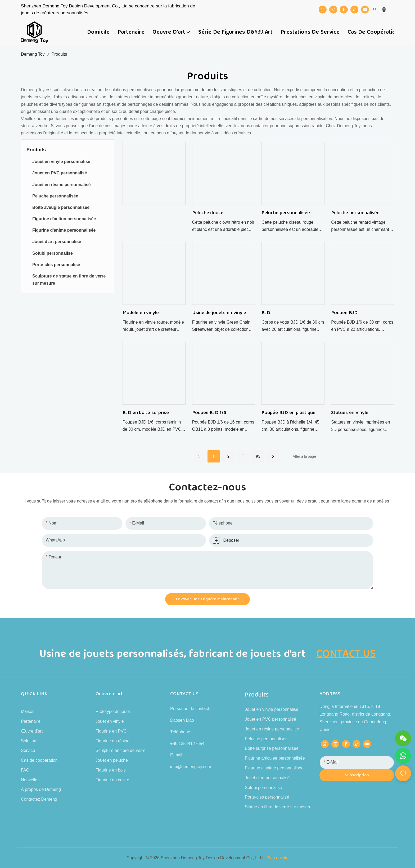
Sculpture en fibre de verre (121, 750)
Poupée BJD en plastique (288, 413)
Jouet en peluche (112, 760)
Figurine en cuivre (112, 780)
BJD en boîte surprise (146, 413)
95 (258, 456)
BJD (266, 313)
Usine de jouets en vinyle (219, 313)
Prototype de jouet (113, 711)
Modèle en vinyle (141, 313)
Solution (29, 741)
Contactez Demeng (39, 799)
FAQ (25, 770)
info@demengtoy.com (191, 767)
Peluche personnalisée (286, 213)
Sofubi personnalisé (263, 788)
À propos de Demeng (41, 789)
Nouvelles (30, 780)
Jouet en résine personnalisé (272, 729)
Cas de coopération (39, 760)
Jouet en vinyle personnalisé (272, 709)
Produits (59, 54)
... (243, 453)
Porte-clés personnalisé (267, 797)
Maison (28, 711)
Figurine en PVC (111, 731)
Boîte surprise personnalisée (272, 748)
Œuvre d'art (32, 731)
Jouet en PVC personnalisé (270, 719)
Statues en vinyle (350, 413)
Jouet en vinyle (110, 721)
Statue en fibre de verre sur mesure (278, 807)
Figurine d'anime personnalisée (274, 768)
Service (28, 750)
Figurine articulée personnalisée (275, 758)
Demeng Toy (33, 54)
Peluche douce (208, 213)
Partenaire (31, 721)
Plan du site (278, 858)
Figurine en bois (111, 770)
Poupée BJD (344, 313)
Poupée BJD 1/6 (209, 413)
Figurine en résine (112, 741)
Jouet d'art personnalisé (267, 778)
